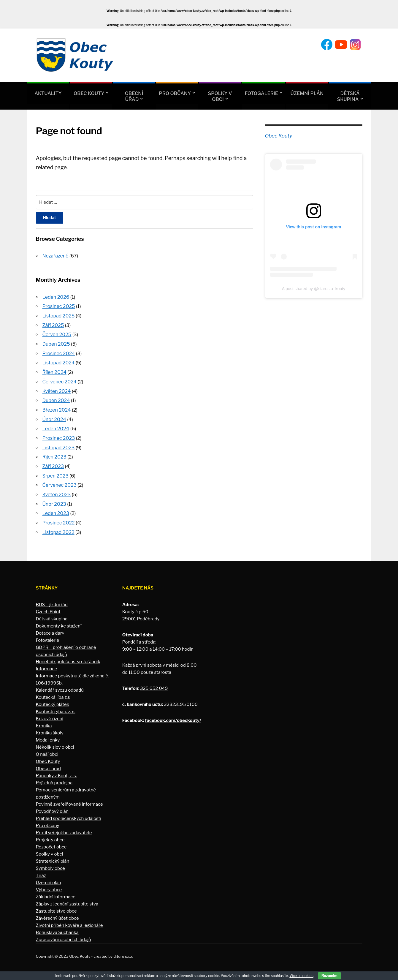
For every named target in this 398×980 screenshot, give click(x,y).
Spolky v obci (220, 96)
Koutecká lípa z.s (53, 693)
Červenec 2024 (60, 380)
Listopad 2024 (59, 362)
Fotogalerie (261, 93)
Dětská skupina (348, 96)
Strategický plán (53, 857)
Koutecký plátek (53, 701)
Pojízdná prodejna (54, 779)
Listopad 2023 (59, 445)
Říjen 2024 (54, 371)
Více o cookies (301, 976)
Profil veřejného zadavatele (64, 829)
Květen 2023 (57, 491)
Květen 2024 (57, 389)
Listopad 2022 (58, 528)
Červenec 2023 (60, 482)
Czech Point (48, 608)
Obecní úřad (134, 96)
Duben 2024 (56, 399)
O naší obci (47, 750)
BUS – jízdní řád (52, 601)
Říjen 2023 (54, 454)
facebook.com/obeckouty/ (173, 717)
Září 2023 (53, 464)
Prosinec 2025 (59, 306)
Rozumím (329, 976)
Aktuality (48, 93)
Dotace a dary (50, 629)
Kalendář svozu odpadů (60, 686)
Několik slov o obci (55, 743)
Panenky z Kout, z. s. (56, 772)
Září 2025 (53, 325)
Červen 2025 (57, 334)
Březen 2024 (57, 408)
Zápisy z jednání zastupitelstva (67, 900)
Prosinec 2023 (59, 436)
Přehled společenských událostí (69, 815)
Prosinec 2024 (59, 352)
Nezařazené (56, 256)
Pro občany (175, 93)
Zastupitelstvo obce (56, 907)
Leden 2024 (56, 427)
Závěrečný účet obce (57, 914)
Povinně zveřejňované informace (69, 800)
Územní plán (307, 93)
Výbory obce (49, 886)
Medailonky (48, 736)
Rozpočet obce (51, 843)
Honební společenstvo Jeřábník (68, 658)
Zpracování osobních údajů (64, 936)
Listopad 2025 (59, 316)
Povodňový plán (52, 807)
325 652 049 (154, 685)
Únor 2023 (54, 501)
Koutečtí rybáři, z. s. (56, 708)
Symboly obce (50, 864)
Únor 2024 (54, 417)
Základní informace (56, 893)
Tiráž (41, 872)
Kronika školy (50, 729)
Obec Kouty (89, 93)
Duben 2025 (56, 343)
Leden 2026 (56, 297)
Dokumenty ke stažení (59, 622)
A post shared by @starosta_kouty (314, 289)
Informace (47, 665)
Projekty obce (50, 836)
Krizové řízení (50, 715)
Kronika (44, 722)
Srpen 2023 (56, 473)
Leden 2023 (56, 510)
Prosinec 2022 (59, 519)
